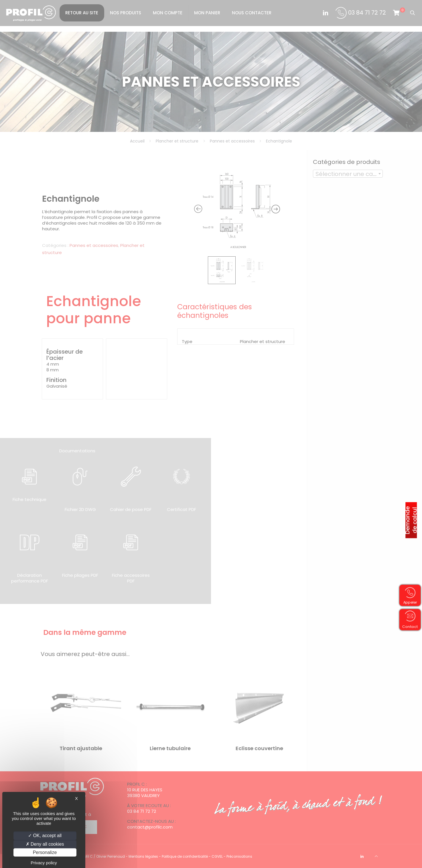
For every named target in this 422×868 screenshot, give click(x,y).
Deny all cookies (45, 844)
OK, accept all (45, 836)
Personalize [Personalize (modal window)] (45, 852)
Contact (409, 627)
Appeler (409, 603)
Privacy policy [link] (44, 863)
